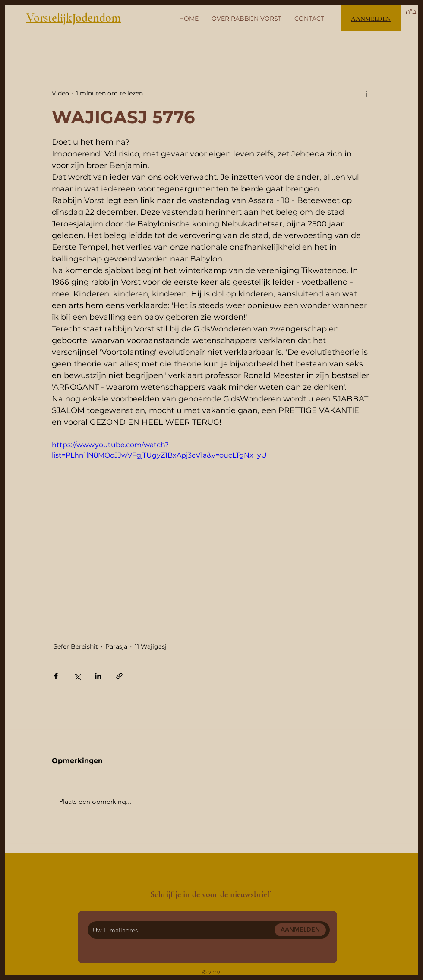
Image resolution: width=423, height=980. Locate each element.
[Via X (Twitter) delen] (77, 676)
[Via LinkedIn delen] (98, 676)
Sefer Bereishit (76, 646)
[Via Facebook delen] (56, 676)
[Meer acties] (366, 93)
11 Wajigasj (151, 646)
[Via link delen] (119, 676)
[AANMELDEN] (300, 930)
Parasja (116, 646)
